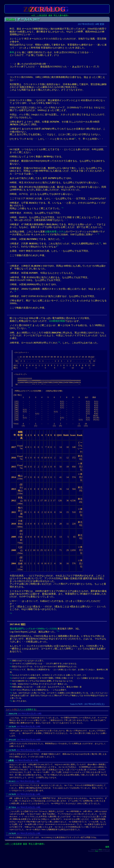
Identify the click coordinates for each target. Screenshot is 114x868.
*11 (11, 625)
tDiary (100, 861)
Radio (11, 19)
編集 (107, 858)
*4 (98, 234)
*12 (58, 643)
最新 (50, 15)
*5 (63, 238)
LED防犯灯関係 (57, 321)
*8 (15, 291)
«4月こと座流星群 (39, 15)
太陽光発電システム (55, 232)
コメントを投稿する (26, 721)
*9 (29, 328)
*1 (75, 138)
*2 (36, 173)
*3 (62, 208)
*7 (58, 246)
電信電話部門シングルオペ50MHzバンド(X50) (33, 640)
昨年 (12, 52)
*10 (59, 342)
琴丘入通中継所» (61, 15)
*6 (100, 243)
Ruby (97, 863)
